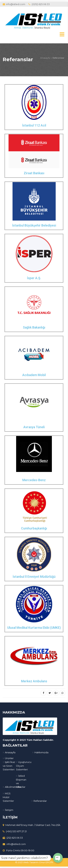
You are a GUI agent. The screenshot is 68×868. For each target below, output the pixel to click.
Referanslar (19, 59)
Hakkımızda (41, 752)
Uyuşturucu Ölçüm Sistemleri (24, 766)
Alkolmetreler (13, 787)
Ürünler (9, 758)
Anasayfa (45, 58)
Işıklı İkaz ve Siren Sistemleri (9, 766)
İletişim (9, 810)
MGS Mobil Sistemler (8, 797)
